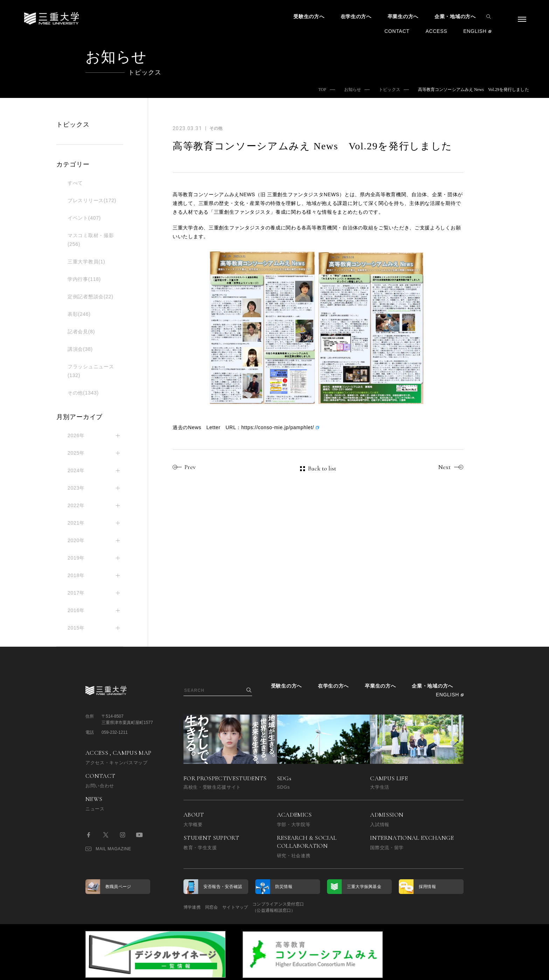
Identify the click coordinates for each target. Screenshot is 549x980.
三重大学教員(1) (86, 262)
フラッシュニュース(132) (91, 371)
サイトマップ (254, 907)
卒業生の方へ (403, 16)
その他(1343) (83, 393)
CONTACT (397, 31)
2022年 (76, 505)
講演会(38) (80, 349)
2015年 (76, 628)
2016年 (76, 610)
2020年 (76, 540)
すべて (75, 183)
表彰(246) (79, 314)
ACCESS (436, 31)
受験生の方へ (309, 16)
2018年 (76, 575)
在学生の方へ (356, 16)
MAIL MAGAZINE (108, 849)
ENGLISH (475, 31)
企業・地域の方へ (455, 16)
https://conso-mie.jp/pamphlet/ (278, 427)
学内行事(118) (84, 279)
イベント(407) (84, 218)
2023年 (76, 488)
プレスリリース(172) (92, 200)
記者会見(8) (81, 332)
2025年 (76, 453)
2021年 (76, 523)
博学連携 (192, 907)
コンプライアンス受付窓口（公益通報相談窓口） (307, 907)
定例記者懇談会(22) (91, 297)
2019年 (76, 558)
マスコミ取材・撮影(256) (91, 240)
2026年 (76, 435)
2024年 (76, 470)
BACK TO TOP (441, 971)
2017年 (76, 593)
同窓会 (221, 907)
